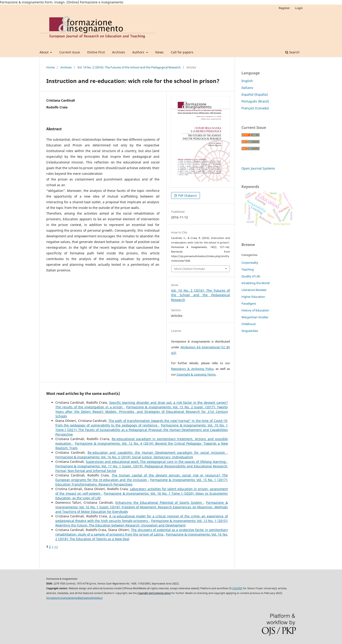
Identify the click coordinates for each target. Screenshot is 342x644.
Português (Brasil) (255, 101)
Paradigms (249, 303)
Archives (119, 52)
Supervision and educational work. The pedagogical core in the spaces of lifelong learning (156, 462)
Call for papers (182, 52)
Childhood (249, 324)
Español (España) (255, 94)
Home (50, 67)
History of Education (255, 310)
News (159, 52)
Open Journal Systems (258, 168)
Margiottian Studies (255, 317)
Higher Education (253, 297)
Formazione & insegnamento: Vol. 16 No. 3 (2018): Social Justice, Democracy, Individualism (124, 457)
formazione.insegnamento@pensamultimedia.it (74, 598)
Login (299, 8)
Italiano (247, 88)
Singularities (250, 331)
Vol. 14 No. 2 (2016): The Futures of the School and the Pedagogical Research (129, 67)
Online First (96, 52)
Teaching (248, 269)
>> (56, 547)
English (247, 81)
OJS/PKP (237, 588)
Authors (139, 52)
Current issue (70, 52)
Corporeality (250, 263)
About (44, 52)
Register (284, 8)
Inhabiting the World (256, 283)
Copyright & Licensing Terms (196, 374)
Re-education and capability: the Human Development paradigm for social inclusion (157, 452)
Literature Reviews (254, 290)
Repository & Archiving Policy (192, 369)
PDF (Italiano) (187, 195)
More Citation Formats (190, 269)
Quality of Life (251, 276)
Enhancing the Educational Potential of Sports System (159, 502)
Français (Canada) (255, 108)
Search (292, 52)
